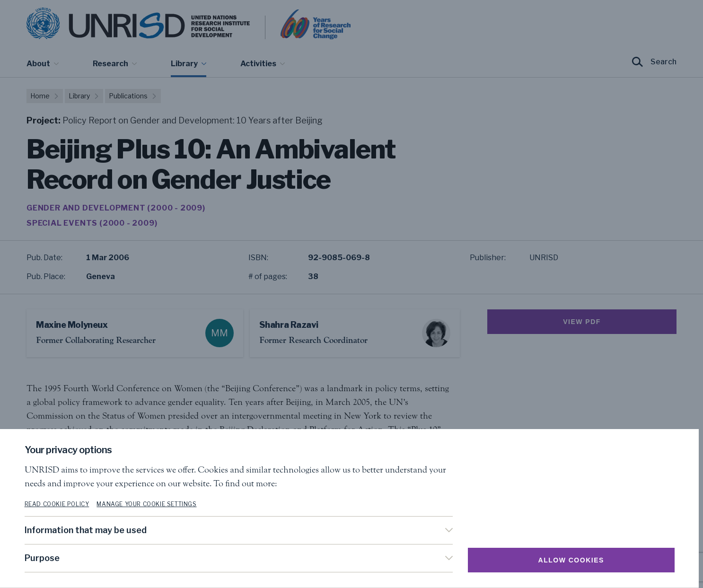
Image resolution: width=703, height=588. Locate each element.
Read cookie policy (59, 504)
